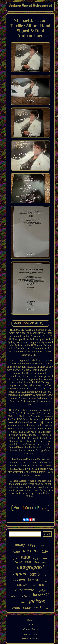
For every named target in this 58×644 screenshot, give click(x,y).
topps (36, 558)
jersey (20, 544)
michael (31, 550)
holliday (22, 585)
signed (19, 574)
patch (45, 558)
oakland (46, 576)
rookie (42, 590)
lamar (33, 580)
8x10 (45, 551)
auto (26, 557)
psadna (16, 608)
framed (33, 585)
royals (44, 562)
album (28, 562)
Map (30, 625)
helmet (16, 552)
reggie (33, 545)
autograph (25, 590)
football (18, 562)
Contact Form (30, 629)
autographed (30, 567)
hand (46, 608)
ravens (45, 581)
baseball (41, 595)
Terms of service (30, 639)
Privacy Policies (30, 634)
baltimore (14, 596)
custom (27, 608)
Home (30, 620)
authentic (25, 596)
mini (41, 585)
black (36, 562)
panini (16, 559)
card (38, 607)
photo (34, 574)
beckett (19, 580)
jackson (37, 601)
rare (44, 545)
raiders (20, 602)
